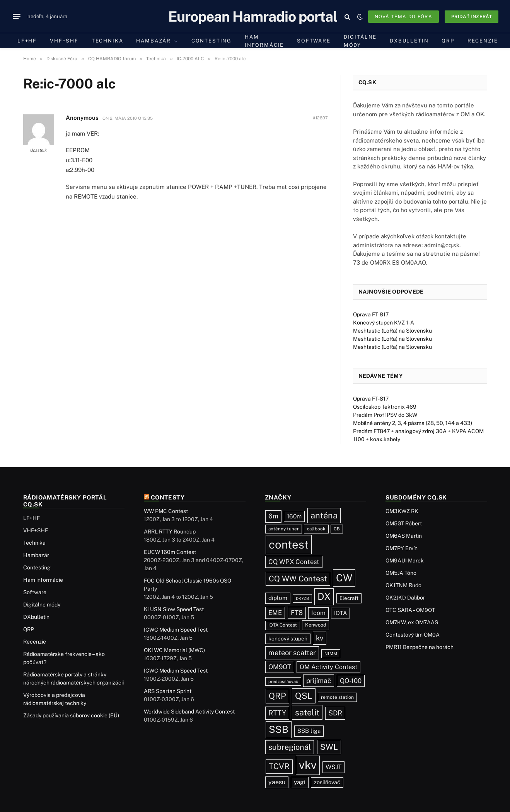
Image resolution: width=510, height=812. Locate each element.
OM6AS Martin (404, 536)
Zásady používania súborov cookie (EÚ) (71, 715)
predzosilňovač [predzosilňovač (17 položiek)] (283, 681)
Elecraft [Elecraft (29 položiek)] (349, 598)
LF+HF (27, 41)
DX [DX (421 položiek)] (324, 596)
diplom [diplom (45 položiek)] (278, 598)
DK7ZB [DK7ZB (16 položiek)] (302, 598)
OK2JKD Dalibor (405, 598)
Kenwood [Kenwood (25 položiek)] (316, 625)
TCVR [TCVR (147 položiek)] (279, 766)
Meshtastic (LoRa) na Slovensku (392, 331)
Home (30, 59)
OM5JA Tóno (401, 573)
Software (314, 41)
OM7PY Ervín (402, 548)
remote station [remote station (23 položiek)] (337, 697)
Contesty (168, 497)
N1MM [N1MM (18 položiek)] (331, 654)
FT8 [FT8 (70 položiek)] (297, 613)
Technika (107, 41)
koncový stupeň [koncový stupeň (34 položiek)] (288, 639)
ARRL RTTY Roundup (170, 532)
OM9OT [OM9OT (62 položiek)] (280, 667)
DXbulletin (409, 41)
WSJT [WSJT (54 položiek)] (333, 767)
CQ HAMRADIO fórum (112, 59)
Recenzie (483, 41)
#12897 (320, 118)
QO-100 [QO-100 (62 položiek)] (351, 681)
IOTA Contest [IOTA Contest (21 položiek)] (283, 625)
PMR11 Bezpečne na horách (420, 647)
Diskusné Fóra (62, 59)
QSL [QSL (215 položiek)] (304, 696)
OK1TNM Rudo (403, 585)
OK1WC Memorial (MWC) (174, 650)
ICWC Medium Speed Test (176, 630)
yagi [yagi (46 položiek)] (300, 782)
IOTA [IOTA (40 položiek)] (340, 613)
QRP (448, 41)
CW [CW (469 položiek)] (344, 578)
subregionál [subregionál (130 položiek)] (290, 747)
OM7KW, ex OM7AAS (412, 622)
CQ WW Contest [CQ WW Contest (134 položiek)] (298, 579)
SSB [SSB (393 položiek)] (279, 729)
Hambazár (154, 41)
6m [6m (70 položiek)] (273, 516)
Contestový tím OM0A (413, 635)
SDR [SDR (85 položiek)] (335, 713)
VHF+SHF (64, 41)
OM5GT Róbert (404, 523)
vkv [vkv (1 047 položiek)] (308, 765)
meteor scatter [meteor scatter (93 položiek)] (292, 653)
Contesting (212, 41)
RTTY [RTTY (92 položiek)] (277, 713)
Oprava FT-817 (371, 314)
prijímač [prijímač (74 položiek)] (319, 680)
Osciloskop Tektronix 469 (385, 407)
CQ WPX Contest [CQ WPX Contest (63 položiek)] (294, 562)
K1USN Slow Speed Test (174, 609)
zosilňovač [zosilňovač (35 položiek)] (327, 782)
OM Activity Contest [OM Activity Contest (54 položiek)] (328, 667)
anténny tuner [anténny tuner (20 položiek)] (284, 529)
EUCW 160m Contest (170, 552)
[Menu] (17, 17)
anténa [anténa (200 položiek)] (324, 515)
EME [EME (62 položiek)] (275, 613)
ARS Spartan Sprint (168, 691)
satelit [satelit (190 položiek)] (307, 712)
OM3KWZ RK (402, 511)
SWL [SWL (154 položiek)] (329, 747)
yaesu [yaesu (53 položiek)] (277, 782)
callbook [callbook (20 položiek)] (316, 529)
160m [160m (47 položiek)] (294, 516)
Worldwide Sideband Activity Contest (189, 712)
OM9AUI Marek (405, 561)
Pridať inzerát (472, 17)
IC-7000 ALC (190, 59)
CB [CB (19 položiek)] (337, 529)
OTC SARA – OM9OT (410, 610)
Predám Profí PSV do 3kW (385, 415)
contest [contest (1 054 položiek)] (289, 544)
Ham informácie (264, 41)
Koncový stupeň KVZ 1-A (384, 323)
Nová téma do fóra (403, 17)
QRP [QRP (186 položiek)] (277, 696)
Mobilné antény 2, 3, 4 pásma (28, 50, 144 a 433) (413, 423)
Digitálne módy (360, 41)
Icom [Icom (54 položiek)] (318, 613)
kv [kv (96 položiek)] (320, 638)
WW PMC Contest (166, 511)
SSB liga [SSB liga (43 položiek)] (309, 731)
